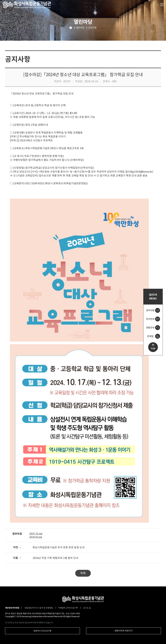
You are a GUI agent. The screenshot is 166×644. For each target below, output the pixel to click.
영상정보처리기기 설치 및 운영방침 (39, 608)
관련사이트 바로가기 (124, 631)
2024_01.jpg (36, 534)
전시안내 (150, 319)
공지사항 (150, 310)
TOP (153, 349)
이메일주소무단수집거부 (68, 608)
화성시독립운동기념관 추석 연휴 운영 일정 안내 (59, 547)
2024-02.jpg (36, 537)
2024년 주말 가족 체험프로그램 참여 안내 (55, 558)
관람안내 (150, 328)
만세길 (150, 336)
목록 (83, 573)
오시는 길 (87, 608)
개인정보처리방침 (12, 608)
